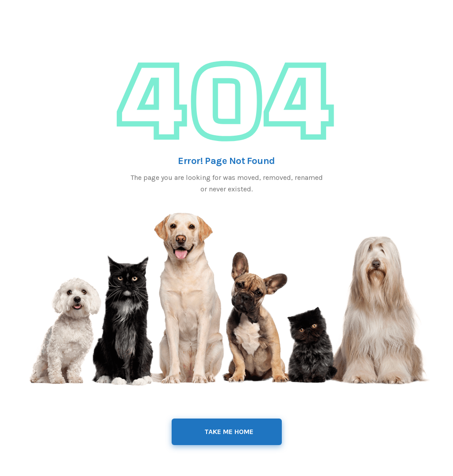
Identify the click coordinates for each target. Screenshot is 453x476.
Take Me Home (229, 432)
